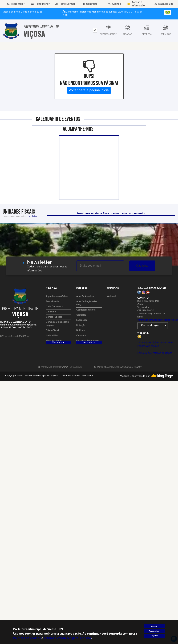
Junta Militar (52, 336)
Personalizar (154, 631)
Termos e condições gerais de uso (156, 343)
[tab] (95, 30)
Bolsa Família (53, 302)
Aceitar (154, 626)
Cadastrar (142, 266)
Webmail (111, 296)
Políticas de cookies (148, 346)
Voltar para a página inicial (89, 90)
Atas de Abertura (85, 296)
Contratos (81, 315)
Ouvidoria (81, 336)
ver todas (33, 216)
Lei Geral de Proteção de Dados (155, 353)
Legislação (82, 320)
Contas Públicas (54, 317)
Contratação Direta (86, 310)
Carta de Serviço (54, 307)
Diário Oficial (52, 330)
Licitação (81, 325)
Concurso (51, 312)
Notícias (80, 330)
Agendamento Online (57, 296)
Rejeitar (154, 636)
